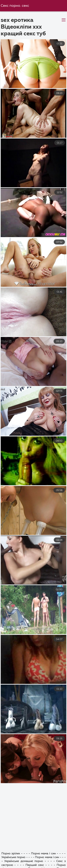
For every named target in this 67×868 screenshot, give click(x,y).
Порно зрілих (11, 854)
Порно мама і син (43, 854)
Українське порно (13, 857)
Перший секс (35, 865)
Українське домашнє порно (24, 861)
